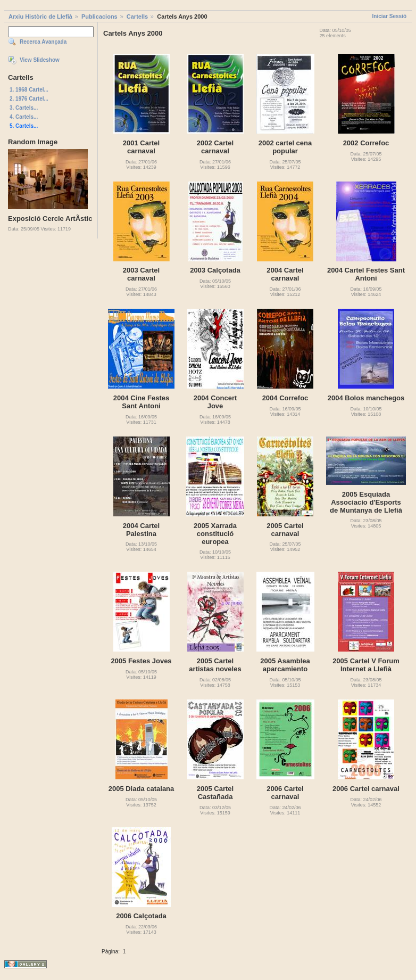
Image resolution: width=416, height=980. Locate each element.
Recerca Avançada (43, 42)
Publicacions (99, 17)
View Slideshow (40, 60)
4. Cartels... (24, 117)
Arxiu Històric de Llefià (40, 17)
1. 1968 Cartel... (29, 90)
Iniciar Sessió (389, 16)
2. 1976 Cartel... (29, 99)
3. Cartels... (24, 108)
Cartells (137, 17)
